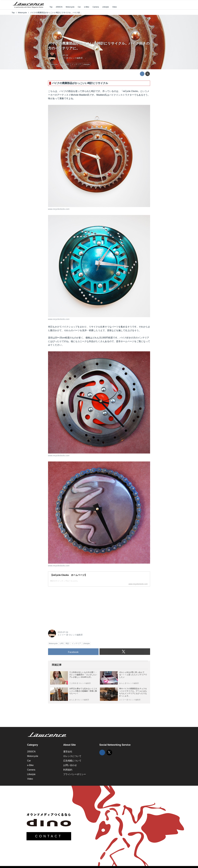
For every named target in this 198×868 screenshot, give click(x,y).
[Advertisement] (69, 606)
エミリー (62, 58)
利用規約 (68, 770)
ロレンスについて (72, 756)
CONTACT (49, 836)
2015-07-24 (63, 55)
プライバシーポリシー (75, 774)
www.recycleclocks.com (59, 209)
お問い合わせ (70, 765)
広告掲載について (72, 761)
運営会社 (68, 752)
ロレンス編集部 (76, 58)
